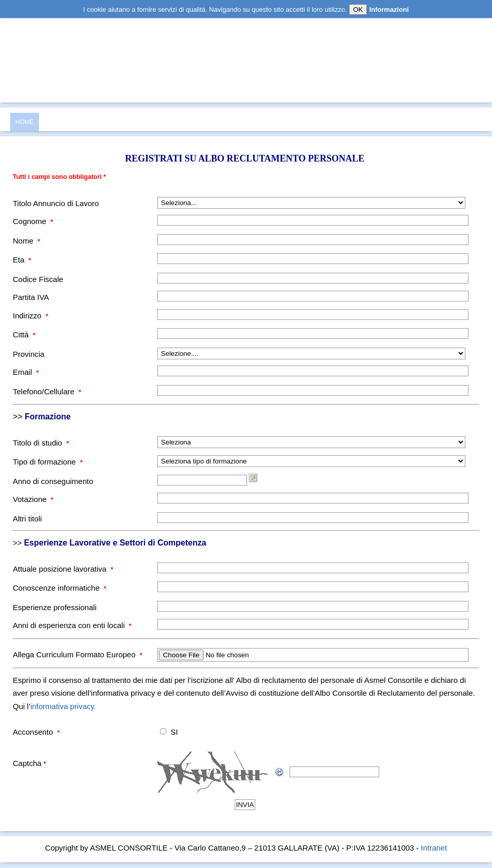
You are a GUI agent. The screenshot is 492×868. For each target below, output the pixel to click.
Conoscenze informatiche (59, 588)
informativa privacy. (63, 706)
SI (174, 732)
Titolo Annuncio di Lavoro (56, 203)
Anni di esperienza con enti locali (72, 625)
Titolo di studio (41, 443)
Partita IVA (31, 297)
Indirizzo (30, 316)
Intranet (434, 848)
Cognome (33, 221)
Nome (26, 241)
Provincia (29, 354)
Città (24, 335)
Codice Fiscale (38, 279)
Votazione (33, 499)
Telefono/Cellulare (47, 391)
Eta (22, 260)
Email (26, 372)
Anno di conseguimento (53, 481)
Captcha (29, 763)
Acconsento (36, 732)
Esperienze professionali (55, 607)
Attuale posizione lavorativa (63, 569)
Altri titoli (27, 519)
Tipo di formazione (48, 462)
